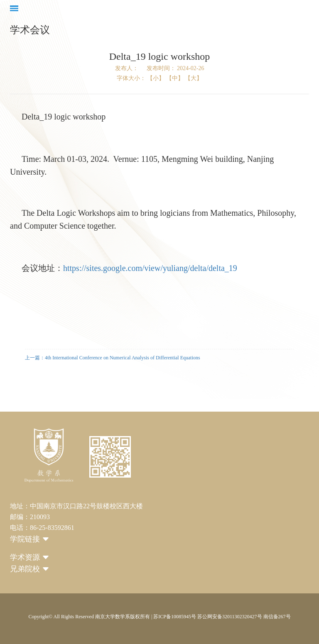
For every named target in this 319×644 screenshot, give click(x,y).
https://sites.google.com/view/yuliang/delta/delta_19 (150, 268)
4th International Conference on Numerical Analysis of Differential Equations (123, 358)
